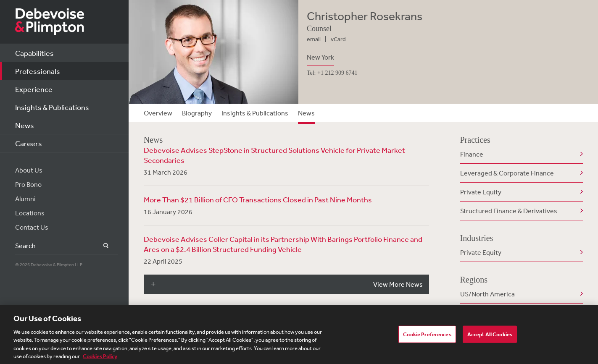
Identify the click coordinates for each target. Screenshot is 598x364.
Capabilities (34, 53)
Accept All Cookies (490, 337)
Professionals (38, 71)
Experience (34, 89)
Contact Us (32, 227)
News (25, 125)
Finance (472, 154)
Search (101, 246)
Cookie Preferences (427, 337)
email (314, 39)
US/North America (487, 294)
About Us (29, 170)
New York (320, 57)
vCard (338, 39)
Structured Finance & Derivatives (509, 211)
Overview (158, 113)
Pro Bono (28, 184)
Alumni (25, 199)
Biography (197, 113)
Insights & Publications (52, 107)
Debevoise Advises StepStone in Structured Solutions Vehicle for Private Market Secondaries (274, 155)
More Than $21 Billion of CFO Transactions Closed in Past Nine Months (258, 199)
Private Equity (481, 192)
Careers (29, 143)
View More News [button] (398, 284)
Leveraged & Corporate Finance (507, 173)
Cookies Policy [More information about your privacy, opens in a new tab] (100, 359)
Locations (30, 213)
